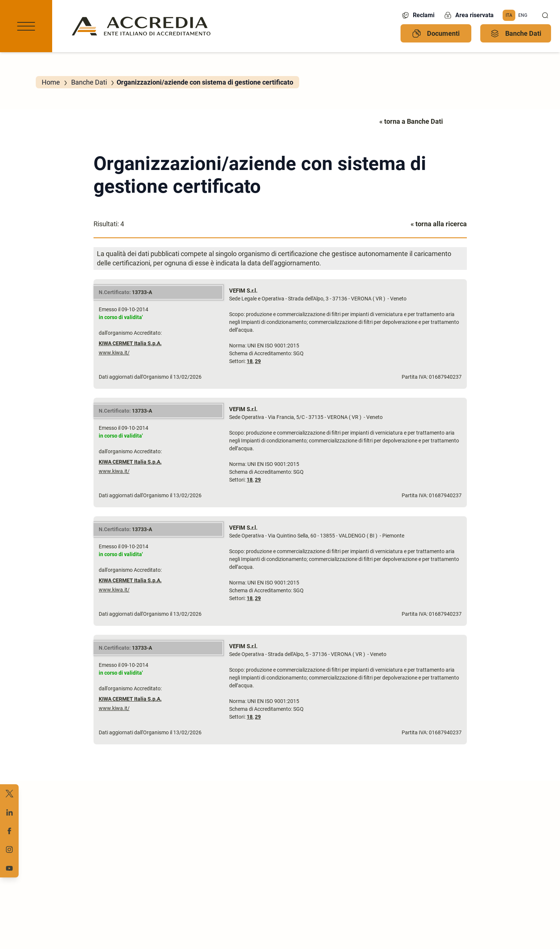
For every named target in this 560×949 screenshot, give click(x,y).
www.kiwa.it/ (114, 353)
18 (250, 361)
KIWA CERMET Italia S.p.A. (130, 343)
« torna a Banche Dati (411, 121)
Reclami (418, 15)
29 (258, 361)
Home (51, 82)
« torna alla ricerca (439, 224)
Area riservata (469, 15)
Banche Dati (516, 34)
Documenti (436, 34)
